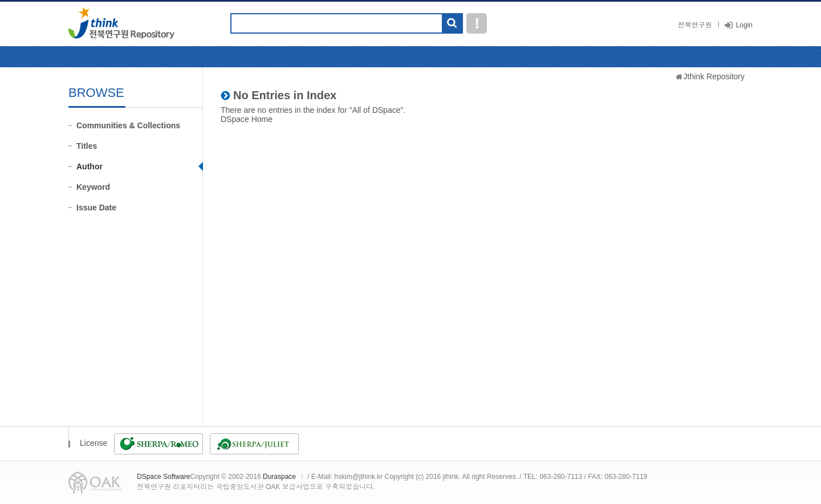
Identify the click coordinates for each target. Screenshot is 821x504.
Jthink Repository (714, 76)
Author (90, 166)
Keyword (93, 187)
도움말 (477, 23)
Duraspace (279, 477)
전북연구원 (695, 25)
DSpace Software (163, 477)
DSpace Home (247, 119)
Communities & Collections (128, 125)
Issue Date (96, 208)
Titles (87, 146)
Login (744, 25)
